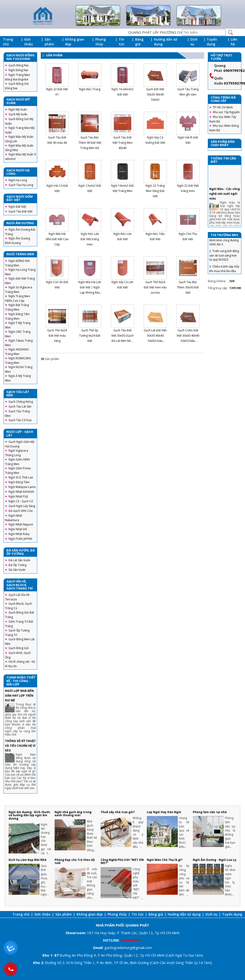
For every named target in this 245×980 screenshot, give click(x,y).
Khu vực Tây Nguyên (226, 112)
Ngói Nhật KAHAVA (21, 492)
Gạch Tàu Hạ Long (21, 185)
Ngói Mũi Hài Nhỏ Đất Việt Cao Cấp (57, 239)
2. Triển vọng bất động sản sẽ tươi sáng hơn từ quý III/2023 (224, 272)
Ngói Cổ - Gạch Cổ (21, 501)
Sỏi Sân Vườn (17, 570)
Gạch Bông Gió (19, 648)
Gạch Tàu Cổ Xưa (20, 420)
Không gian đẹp (75, 42)
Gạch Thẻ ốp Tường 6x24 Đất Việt (90, 336)
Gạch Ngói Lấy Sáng (22, 506)
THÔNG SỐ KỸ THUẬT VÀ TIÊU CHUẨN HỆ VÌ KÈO (20, 746)
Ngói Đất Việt (17, 207)
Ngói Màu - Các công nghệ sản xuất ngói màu (225, 210)
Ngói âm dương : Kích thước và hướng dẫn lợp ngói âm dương (29, 815)
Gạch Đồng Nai (19, 65)
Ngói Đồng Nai (18, 70)
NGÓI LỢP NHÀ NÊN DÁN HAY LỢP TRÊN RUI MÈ (19, 696)
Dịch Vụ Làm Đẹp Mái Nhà (28, 860)
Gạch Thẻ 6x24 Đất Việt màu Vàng (57, 336)
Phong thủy (101, 42)
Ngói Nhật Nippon (21, 524)
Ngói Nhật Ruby (19, 534)
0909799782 (234, 70)
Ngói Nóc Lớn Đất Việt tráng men (90, 239)
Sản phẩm (49, 42)
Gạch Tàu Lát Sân (20, 406)
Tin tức (122, 42)
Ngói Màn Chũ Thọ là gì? (165, 860)
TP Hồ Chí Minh (223, 107)
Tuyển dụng (212, 42)
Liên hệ (234, 42)
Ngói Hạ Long (18, 180)
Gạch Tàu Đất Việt (20, 211)
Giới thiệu (28, 42)
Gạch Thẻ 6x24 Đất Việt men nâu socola (155, 287)
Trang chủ (8, 42)
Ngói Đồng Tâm (19, 482)
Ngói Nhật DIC (18, 529)
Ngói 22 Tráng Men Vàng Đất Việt (155, 191)
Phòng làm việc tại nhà (210, 812)
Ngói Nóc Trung (90, 89)
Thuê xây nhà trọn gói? (118, 812)
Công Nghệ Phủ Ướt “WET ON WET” (122, 861)
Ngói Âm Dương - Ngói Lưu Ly (215, 860)
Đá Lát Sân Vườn (19, 560)
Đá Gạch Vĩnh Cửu (21, 511)
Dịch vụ (194, 42)
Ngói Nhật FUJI (18, 496)
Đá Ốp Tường (18, 565)
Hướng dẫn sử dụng (166, 42)
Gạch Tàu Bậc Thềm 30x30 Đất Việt (188, 287)
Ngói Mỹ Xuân (18, 109)
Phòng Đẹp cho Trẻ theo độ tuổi (75, 861)
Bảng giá (139, 42)
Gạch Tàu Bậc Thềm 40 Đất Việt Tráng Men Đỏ (90, 143)
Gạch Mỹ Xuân (18, 114)
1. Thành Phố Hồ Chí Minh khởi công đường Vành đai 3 (224, 256)
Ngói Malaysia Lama (22, 487)
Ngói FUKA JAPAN (20, 539)
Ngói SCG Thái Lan (21, 477)
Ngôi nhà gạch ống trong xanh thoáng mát (73, 814)
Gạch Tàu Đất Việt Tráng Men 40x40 (122, 143)
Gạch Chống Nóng (21, 402)
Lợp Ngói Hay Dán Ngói (164, 812)
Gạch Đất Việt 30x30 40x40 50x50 (155, 94)
